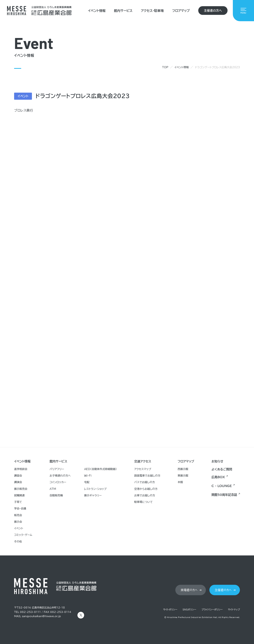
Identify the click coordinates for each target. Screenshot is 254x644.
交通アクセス (143, 461)
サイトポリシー (170, 610)
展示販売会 (21, 489)
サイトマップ (234, 610)
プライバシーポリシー (212, 610)
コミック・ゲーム (23, 535)
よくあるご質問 (222, 469)
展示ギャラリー (93, 495)
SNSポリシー (189, 610)
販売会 (18, 515)
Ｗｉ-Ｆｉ (88, 476)
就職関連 (19, 495)
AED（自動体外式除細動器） (101, 469)
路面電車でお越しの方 (147, 476)
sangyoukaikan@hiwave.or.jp (41, 616)
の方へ (189, 590)
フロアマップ (181, 11)
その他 (18, 542)
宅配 (87, 482)
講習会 (18, 476)
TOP (165, 67)
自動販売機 (56, 495)
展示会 (18, 522)
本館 (180, 482)
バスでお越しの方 (145, 482)
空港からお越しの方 (146, 489)
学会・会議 (20, 509)
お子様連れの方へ (60, 476)
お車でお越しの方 (145, 495)
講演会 (18, 482)
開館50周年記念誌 (224, 495)
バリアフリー (57, 469)
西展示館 (183, 469)
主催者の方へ (213, 11)
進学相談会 (21, 469)
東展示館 (183, 476)
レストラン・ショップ (95, 489)
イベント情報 (97, 11)
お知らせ (217, 461)
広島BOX (218, 477)
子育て (18, 502)
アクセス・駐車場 (152, 11)
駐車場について (143, 502)
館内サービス (123, 11)
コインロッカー (58, 482)
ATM (53, 489)
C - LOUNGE (222, 486)
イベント (19, 528)
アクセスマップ (143, 469)
